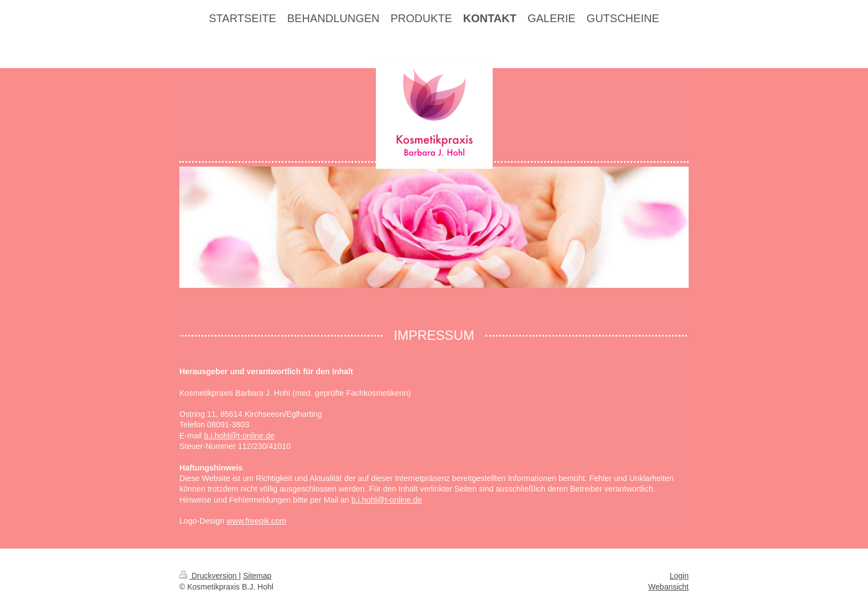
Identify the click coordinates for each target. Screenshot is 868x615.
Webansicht (668, 587)
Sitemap (257, 576)
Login (679, 576)
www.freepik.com (256, 521)
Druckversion (209, 576)
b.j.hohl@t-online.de (239, 436)
